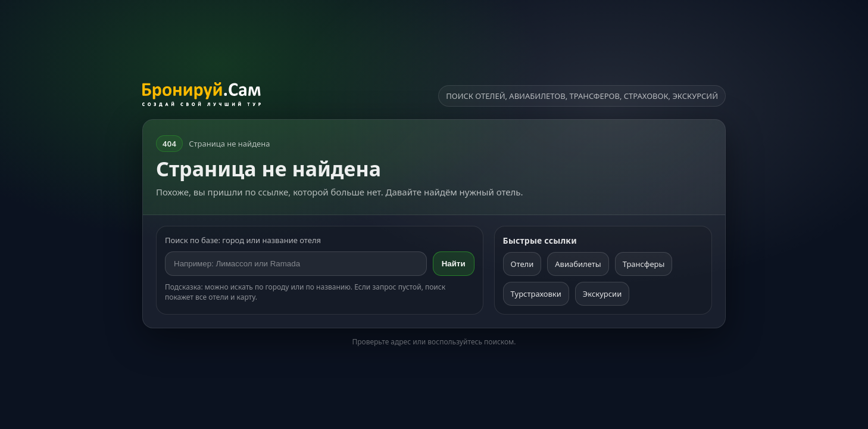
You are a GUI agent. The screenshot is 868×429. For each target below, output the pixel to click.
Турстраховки (536, 294)
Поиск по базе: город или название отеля (243, 240)
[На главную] (202, 96)
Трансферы (644, 264)
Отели (522, 264)
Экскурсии (602, 294)
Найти (454, 264)
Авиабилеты (578, 264)
